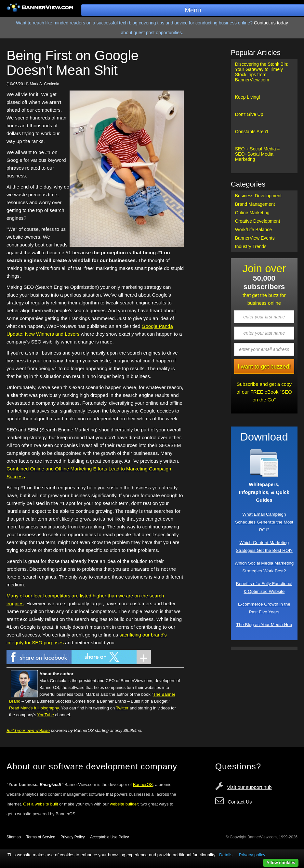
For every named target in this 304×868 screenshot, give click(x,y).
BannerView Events (255, 238)
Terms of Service (40, 837)
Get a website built (40, 804)
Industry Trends (251, 246)
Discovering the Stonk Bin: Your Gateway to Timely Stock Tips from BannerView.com (262, 72)
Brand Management (255, 204)
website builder (124, 804)
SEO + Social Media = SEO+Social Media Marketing (258, 154)
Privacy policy (252, 855)
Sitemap (14, 837)
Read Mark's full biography (34, 708)
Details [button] (226, 855)
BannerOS (143, 784)
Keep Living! (248, 97)
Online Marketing (252, 213)
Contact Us (240, 802)
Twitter (122, 708)
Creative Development (258, 221)
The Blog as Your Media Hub (264, 625)
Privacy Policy (73, 837)
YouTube (46, 715)
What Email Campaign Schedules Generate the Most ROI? (264, 522)
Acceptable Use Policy (109, 837)
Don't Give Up (249, 114)
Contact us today (271, 23)
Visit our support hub (249, 787)
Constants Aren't (252, 132)
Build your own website (28, 730)
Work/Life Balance (253, 230)
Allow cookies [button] (281, 863)
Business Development (258, 196)
